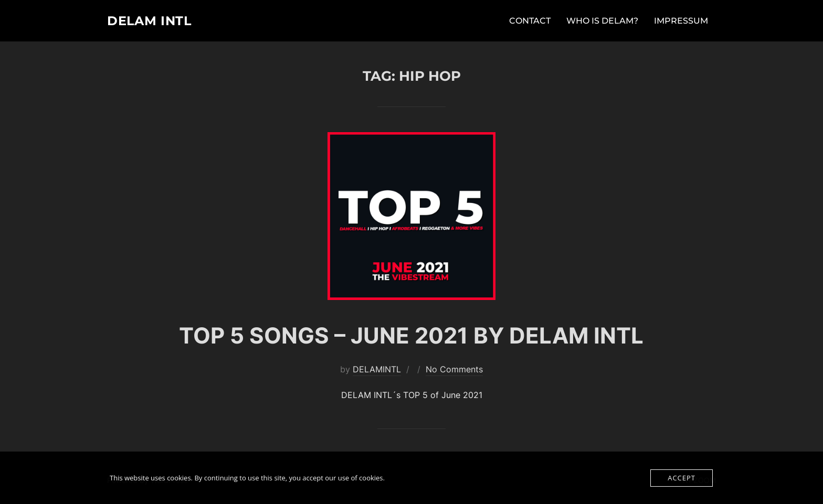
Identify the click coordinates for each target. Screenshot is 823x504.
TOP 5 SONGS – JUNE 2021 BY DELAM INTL (411, 340)
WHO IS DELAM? (602, 22)
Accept (682, 478)
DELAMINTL (377, 373)
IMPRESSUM (681, 22)
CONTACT (530, 22)
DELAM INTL (154, 22)
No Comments (454, 373)
